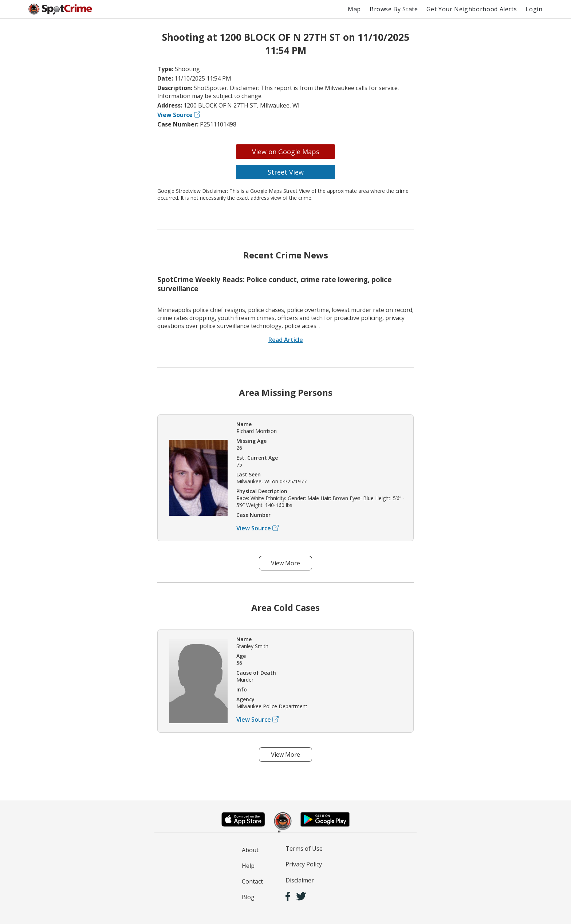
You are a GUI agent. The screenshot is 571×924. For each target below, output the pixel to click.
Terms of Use (304, 849)
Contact (252, 881)
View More (285, 563)
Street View (286, 172)
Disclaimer (300, 880)
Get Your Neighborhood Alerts (472, 9)
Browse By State (394, 9)
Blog (248, 897)
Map (354, 9)
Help (248, 866)
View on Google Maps (286, 152)
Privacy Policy (304, 864)
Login (534, 9)
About (250, 850)
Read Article (286, 340)
